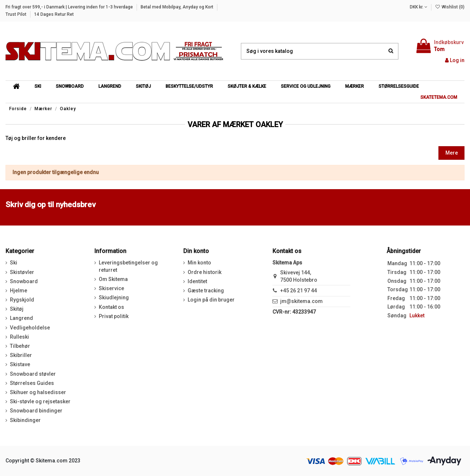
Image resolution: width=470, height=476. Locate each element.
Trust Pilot (17, 14)
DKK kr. (419, 7)
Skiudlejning (114, 297)
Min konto (199, 263)
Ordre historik (205, 272)
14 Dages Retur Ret (54, 14)
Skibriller (21, 355)
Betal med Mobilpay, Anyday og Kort (178, 7)
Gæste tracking (206, 291)
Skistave (20, 364)
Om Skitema (113, 279)
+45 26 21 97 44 (299, 291)
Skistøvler (22, 272)
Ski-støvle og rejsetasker (40, 401)
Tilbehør (20, 346)
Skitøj (17, 309)
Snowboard (24, 281)
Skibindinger (25, 420)
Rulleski (19, 337)
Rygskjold (22, 300)
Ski (14, 263)
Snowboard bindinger (36, 411)
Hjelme (19, 291)
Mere (452, 153)
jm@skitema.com (301, 301)
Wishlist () (450, 7)
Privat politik (114, 316)
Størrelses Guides (32, 383)
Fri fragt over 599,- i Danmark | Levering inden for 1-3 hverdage (70, 7)
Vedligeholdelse (30, 328)
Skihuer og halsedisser (38, 392)
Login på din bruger (211, 300)
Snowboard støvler (33, 374)
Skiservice (111, 288)
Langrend (21, 318)
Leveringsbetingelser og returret (128, 266)
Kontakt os (111, 307)
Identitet (197, 281)
